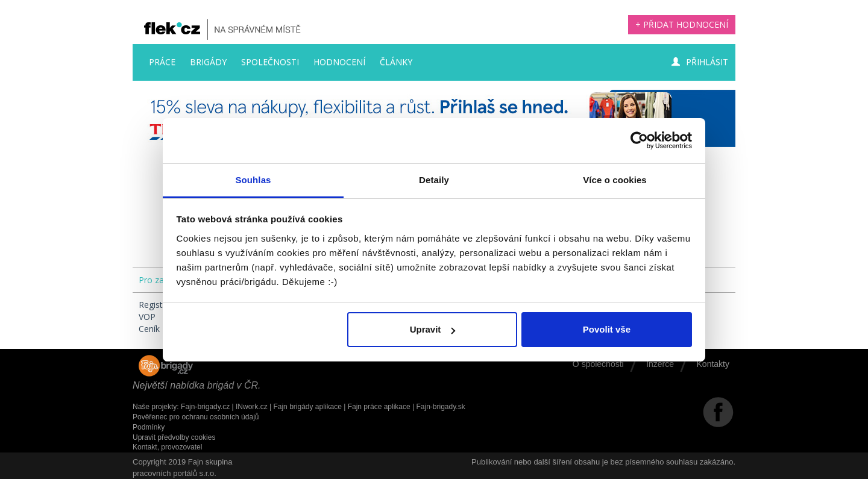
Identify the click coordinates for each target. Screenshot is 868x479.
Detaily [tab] (434, 180)
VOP (147, 317)
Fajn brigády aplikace (307, 407)
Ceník (149, 329)
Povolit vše (607, 329)
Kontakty (713, 364)
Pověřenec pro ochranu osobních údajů (196, 417)
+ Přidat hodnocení (682, 24)
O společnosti (598, 364)
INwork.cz (252, 407)
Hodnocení (339, 62)
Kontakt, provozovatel (167, 447)
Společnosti (270, 62)
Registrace (159, 305)
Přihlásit (700, 62)
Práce (162, 62)
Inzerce (660, 364)
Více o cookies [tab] (615, 180)
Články (396, 62)
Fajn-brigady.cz (205, 407)
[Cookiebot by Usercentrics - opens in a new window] (639, 140)
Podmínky (149, 427)
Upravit (433, 329)
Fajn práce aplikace (379, 407)
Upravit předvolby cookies (174, 437)
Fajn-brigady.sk (441, 407)
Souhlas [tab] (253, 180)
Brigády (208, 62)
